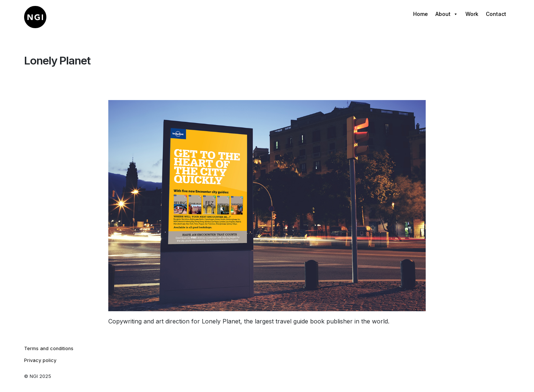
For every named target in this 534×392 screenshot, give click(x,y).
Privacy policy (40, 360)
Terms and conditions (49, 348)
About (447, 14)
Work (472, 14)
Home (421, 14)
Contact (496, 14)
